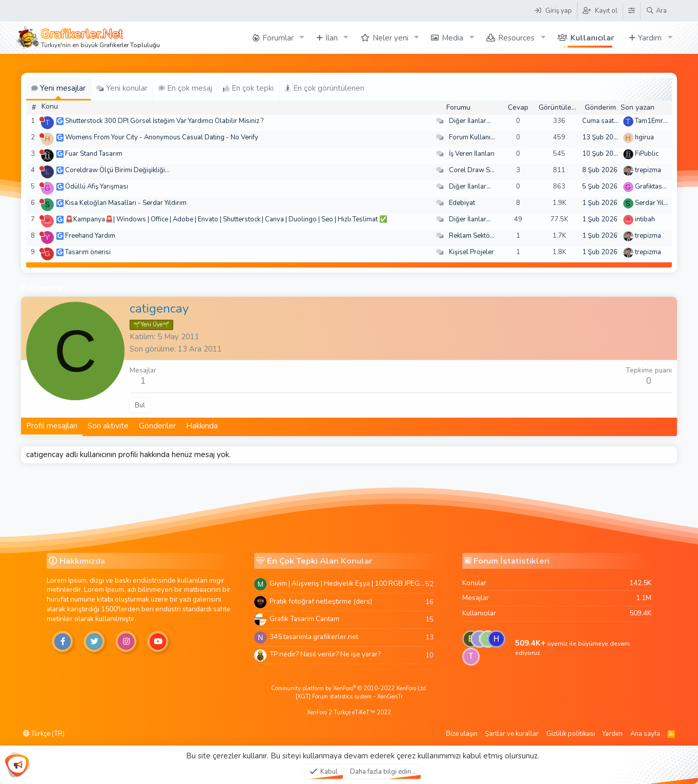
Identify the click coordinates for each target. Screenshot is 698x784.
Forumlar (278, 38)
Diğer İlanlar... (470, 121)
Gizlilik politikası (571, 734)
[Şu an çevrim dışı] (42, 119)
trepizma (648, 170)
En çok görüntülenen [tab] (324, 88)
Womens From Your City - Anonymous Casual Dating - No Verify (162, 137)
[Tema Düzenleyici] (631, 11)
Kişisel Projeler (471, 252)
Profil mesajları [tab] (52, 426)
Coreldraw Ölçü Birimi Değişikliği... (117, 170)
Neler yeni (391, 38)
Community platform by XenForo (349, 688)
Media (453, 38)
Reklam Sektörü (473, 236)
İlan (332, 38)
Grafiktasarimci (658, 187)
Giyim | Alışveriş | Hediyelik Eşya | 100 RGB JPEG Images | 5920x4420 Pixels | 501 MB (347, 583)
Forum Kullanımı (473, 137)
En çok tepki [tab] (248, 88)
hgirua (644, 137)
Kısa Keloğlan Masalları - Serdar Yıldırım (126, 203)
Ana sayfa (645, 734)
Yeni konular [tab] (122, 88)
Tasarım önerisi (88, 252)
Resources (516, 38)
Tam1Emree (653, 121)
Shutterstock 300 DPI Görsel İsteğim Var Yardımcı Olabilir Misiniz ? (164, 121)
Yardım (650, 38)
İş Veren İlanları (472, 154)
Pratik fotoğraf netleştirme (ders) (321, 601)
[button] (302, 38)
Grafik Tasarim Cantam (304, 619)
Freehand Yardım (90, 236)
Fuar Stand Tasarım (94, 154)
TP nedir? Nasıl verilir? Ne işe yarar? (325, 654)
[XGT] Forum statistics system (349, 697)
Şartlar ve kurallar (512, 734)
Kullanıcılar (592, 38)
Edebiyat (462, 203)
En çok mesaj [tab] (185, 88)
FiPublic (647, 154)
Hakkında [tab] (202, 426)
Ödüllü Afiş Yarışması (97, 187)
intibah (645, 219)
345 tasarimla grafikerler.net (314, 637)
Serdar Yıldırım (657, 203)
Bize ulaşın (462, 734)
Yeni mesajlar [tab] (58, 88)
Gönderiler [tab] (157, 426)
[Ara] (656, 11)
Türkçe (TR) (44, 734)
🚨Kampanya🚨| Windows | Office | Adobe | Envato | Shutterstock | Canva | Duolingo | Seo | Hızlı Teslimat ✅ (226, 219)
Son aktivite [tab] (108, 426)
